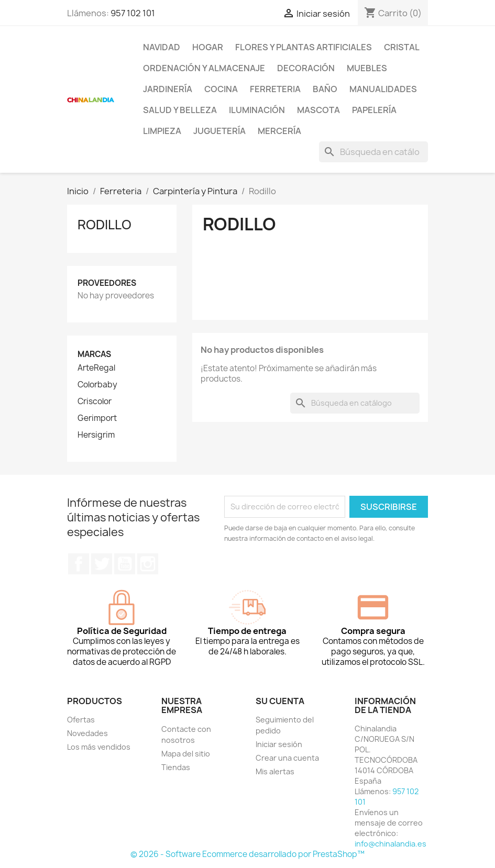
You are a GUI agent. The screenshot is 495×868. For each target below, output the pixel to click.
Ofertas (81, 720)
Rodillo (104, 225)
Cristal (402, 47)
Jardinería (168, 89)
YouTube (125, 564)
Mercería (279, 131)
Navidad (162, 47)
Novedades (87, 733)
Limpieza (162, 131)
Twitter (102, 564)
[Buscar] (373, 152)
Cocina (221, 89)
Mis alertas (275, 771)
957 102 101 (133, 13)
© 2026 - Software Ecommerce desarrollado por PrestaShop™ (247, 854)
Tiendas (176, 767)
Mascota (318, 110)
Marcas (94, 354)
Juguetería (219, 131)
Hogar (208, 47)
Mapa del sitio (186, 754)
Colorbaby (97, 385)
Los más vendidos (99, 747)
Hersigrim (96, 435)
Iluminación (257, 110)
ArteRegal (96, 368)
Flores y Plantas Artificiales (304, 47)
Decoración (306, 68)
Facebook (79, 564)
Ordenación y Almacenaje (204, 68)
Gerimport (97, 418)
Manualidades (383, 89)
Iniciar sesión (279, 744)
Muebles (367, 68)
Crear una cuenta (287, 758)
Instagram (148, 564)
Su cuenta (280, 701)
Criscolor (95, 402)
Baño (325, 89)
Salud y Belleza (180, 110)
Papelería (374, 110)
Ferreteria (275, 89)
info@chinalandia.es (390, 844)
